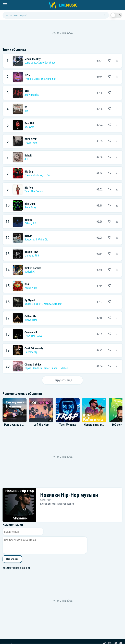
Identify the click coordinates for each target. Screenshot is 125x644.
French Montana (33, 175)
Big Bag (29, 172)
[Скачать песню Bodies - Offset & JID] (117, 222)
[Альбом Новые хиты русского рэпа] (94, 410)
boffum (28, 236)
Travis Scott (31, 143)
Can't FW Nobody (34, 348)
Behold (28, 156)
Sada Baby (30, 207)
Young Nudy (31, 288)
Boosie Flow (31, 252)
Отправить (12, 559)
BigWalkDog (31, 320)
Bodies (28, 220)
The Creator (37, 191)
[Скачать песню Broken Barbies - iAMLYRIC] (117, 270)
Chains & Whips (33, 365)
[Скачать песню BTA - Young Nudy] (117, 286)
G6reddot (57, 304)
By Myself (30, 300)
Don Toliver (37, 336)
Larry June (30, 63)
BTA (27, 284)
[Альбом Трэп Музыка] (68, 410)
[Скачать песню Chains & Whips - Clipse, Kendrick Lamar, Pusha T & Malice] (117, 366)
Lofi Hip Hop (41, 425)
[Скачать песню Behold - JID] (117, 157)
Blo (26, 111)
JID (26, 159)
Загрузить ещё (62, 380)
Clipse (28, 368)
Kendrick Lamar (41, 368)
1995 (27, 75)
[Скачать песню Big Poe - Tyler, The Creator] (117, 189)
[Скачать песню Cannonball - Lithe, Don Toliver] (117, 334)
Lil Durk (48, 175)
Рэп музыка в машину (18, 425)
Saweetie (29, 240)
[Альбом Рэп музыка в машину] (15, 410)
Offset (28, 223)
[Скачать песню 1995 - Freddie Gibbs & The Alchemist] (117, 77)
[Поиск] (104, 15)
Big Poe (29, 188)
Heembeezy (31, 352)
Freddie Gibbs (32, 79)
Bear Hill (29, 123)
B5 (26, 107)
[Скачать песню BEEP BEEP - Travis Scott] (117, 141)
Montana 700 (32, 256)
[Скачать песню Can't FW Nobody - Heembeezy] (117, 350)
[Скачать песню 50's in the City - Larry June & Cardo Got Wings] (117, 61)
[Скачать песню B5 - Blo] (117, 109)
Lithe (27, 336)
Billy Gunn (30, 204)
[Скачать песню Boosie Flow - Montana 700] (117, 254)
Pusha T (55, 368)
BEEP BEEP (31, 139)
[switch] (116, 15)
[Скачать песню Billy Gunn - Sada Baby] (117, 205)
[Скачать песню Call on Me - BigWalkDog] (117, 318)
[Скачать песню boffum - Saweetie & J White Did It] (117, 238)
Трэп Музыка (68, 425)
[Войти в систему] (124, 1)
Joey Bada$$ (32, 95)
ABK (27, 91)
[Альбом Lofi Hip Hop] (41, 410)
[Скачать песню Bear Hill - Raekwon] (117, 125)
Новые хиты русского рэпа (101, 425)
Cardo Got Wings (46, 63)
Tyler (27, 191)
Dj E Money (45, 304)
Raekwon (29, 127)
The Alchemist (48, 79)
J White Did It (43, 240)
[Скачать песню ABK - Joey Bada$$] (117, 93)
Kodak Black (31, 304)
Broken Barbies (33, 268)
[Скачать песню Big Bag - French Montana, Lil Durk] (117, 173)
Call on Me (30, 316)
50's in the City (33, 59)
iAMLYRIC (30, 272)
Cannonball (31, 332)
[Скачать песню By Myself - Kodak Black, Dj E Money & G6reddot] (117, 302)
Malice (64, 368)
